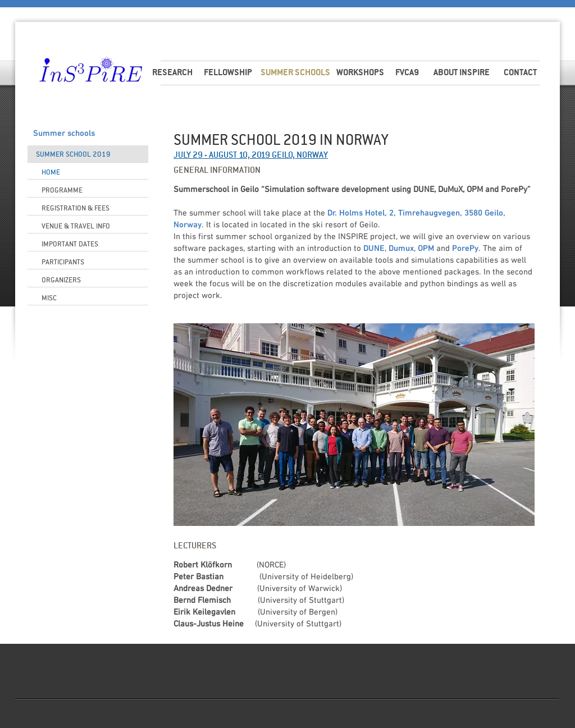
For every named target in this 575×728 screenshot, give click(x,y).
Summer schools (64, 134)
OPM (426, 249)
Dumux (401, 249)
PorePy (465, 249)
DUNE (374, 249)
